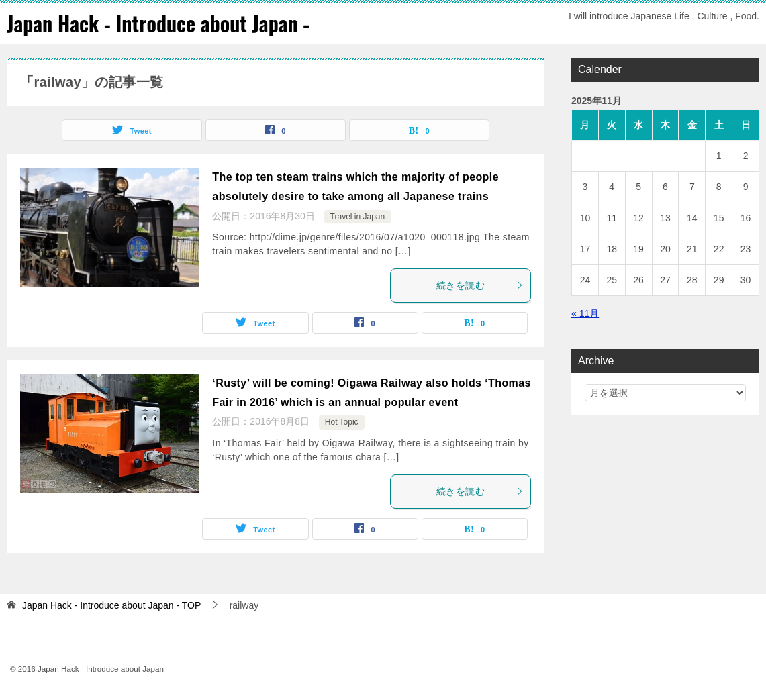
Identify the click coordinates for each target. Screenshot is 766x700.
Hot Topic (342, 422)
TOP (111, 605)
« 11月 (585, 313)
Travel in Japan (358, 216)
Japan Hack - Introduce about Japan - (158, 23)
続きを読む (480, 285)
